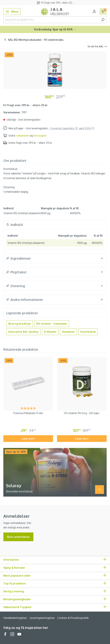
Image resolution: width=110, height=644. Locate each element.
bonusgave (40, 136)
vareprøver (22, 136)
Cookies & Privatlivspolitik (73, 618)
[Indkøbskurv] (103, 12)
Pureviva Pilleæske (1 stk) (28, 413)
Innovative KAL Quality (23, 332)
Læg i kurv (28, 439)
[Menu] (12, 12)
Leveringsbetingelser (42, 618)
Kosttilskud (88, 332)
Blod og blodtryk (20, 324)
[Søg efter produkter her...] (51, 20)
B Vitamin (50, 332)
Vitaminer (68, 332)
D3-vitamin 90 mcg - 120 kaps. (82, 413)
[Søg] (103, 20)
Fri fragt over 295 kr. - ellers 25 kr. (26, 105)
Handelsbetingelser (15, 618)
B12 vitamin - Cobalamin (52, 324)
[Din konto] (94, 12)
